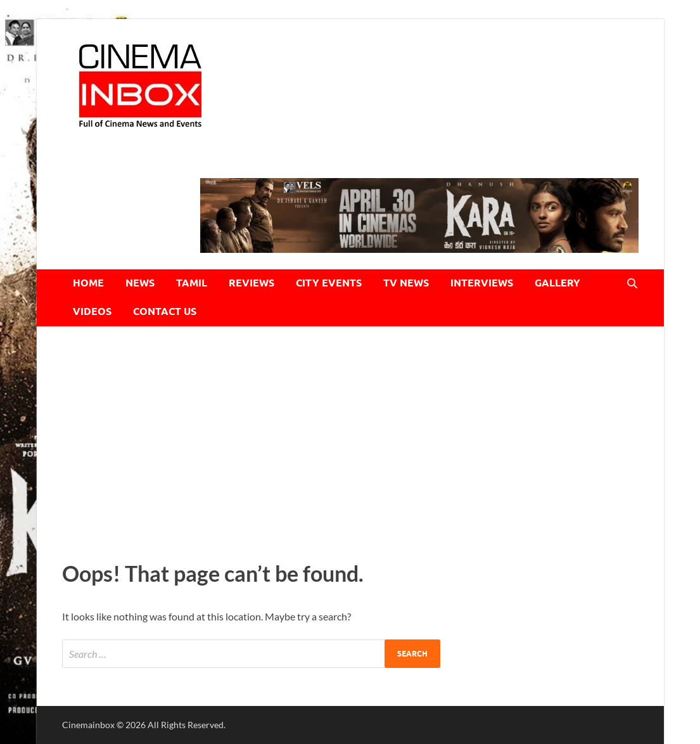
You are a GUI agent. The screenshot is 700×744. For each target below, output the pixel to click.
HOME (88, 283)
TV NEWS (406, 283)
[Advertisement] (350, 440)
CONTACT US (165, 311)
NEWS (140, 283)
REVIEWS (251, 283)
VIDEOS (92, 311)
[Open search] (632, 284)
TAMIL (192, 283)
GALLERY (557, 283)
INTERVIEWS (482, 283)
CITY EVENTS (329, 283)
